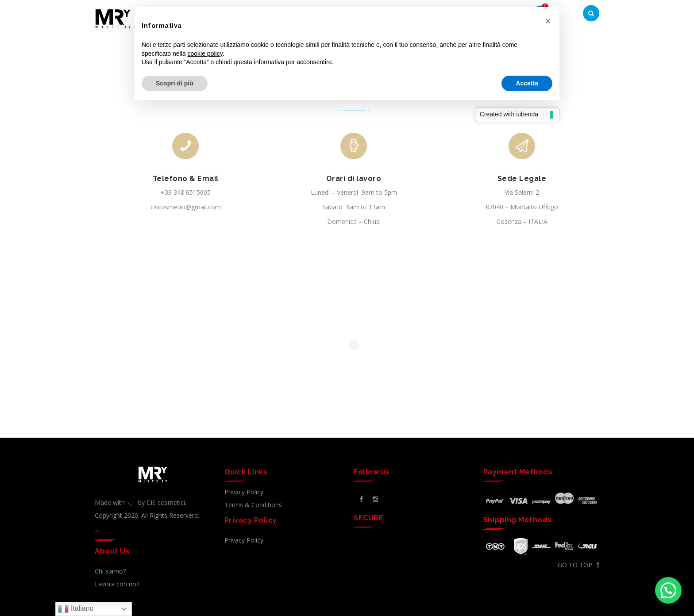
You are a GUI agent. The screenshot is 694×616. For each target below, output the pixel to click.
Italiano (76, 609)
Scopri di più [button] (175, 83)
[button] (668, 590)
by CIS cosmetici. (162, 502)
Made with (116, 502)
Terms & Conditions (253, 505)
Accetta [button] (527, 83)
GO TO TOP (578, 565)
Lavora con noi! (117, 584)
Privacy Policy (244, 492)
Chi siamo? (110, 571)
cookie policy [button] (205, 54)
